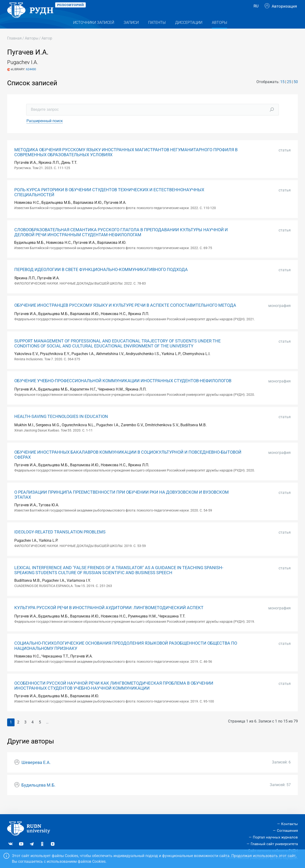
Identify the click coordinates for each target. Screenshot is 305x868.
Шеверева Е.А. (36, 772)
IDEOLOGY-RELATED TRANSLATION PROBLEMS (60, 542)
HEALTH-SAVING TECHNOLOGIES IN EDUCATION (61, 426)
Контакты (290, 824)
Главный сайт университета (274, 844)
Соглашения (287, 831)
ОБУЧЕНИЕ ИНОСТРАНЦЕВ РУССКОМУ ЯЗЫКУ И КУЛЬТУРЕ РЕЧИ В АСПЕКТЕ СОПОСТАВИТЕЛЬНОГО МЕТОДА (125, 315)
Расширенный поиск (45, 130)
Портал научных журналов (275, 837)
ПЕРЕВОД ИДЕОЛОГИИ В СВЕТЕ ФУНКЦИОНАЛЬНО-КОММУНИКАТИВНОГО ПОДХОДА (101, 279)
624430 (31, 79)
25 (289, 91)
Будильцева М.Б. (38, 795)
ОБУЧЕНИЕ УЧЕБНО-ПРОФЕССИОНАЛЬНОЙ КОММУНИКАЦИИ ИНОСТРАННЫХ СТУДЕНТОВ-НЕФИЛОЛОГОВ (123, 390)
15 (282, 91)
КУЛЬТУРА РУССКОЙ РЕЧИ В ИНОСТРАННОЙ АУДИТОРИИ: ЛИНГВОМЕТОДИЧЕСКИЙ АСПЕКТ (109, 617)
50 (296, 91)
